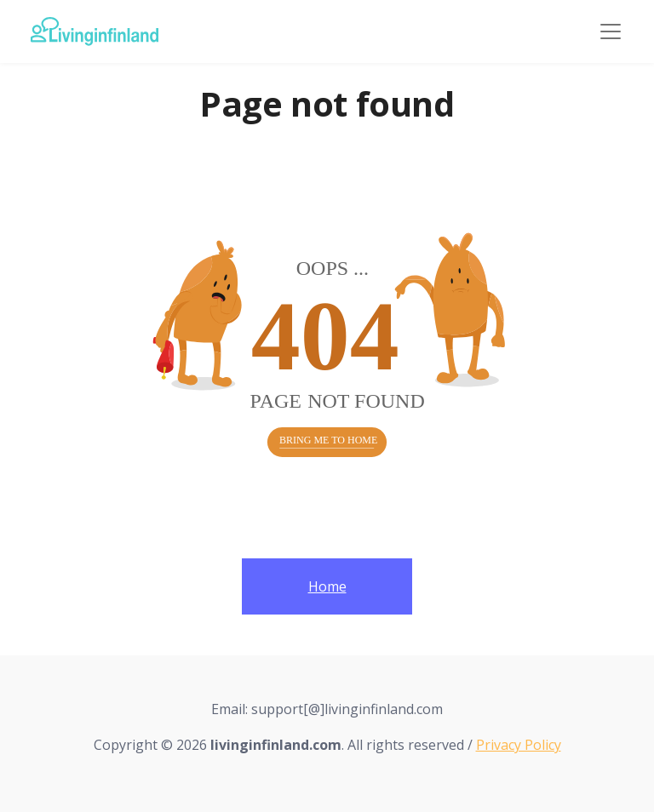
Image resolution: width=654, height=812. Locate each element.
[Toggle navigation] (611, 31)
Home (327, 586)
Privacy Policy (519, 745)
